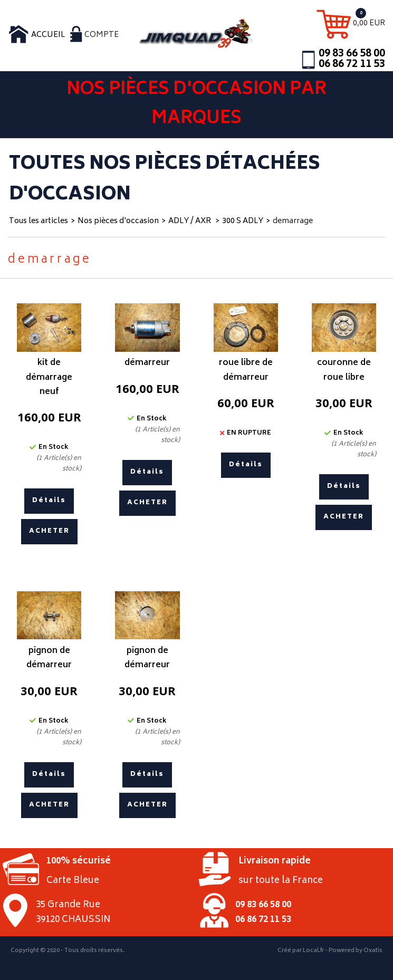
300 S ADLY (243, 221)
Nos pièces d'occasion (118, 221)
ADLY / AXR (190, 221)
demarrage (293, 221)
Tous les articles (39, 221)
